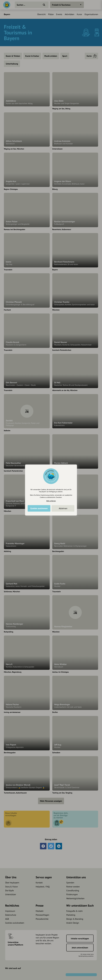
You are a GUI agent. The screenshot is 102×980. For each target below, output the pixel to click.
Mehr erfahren (51, 501)
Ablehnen (63, 508)
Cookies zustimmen (39, 508)
